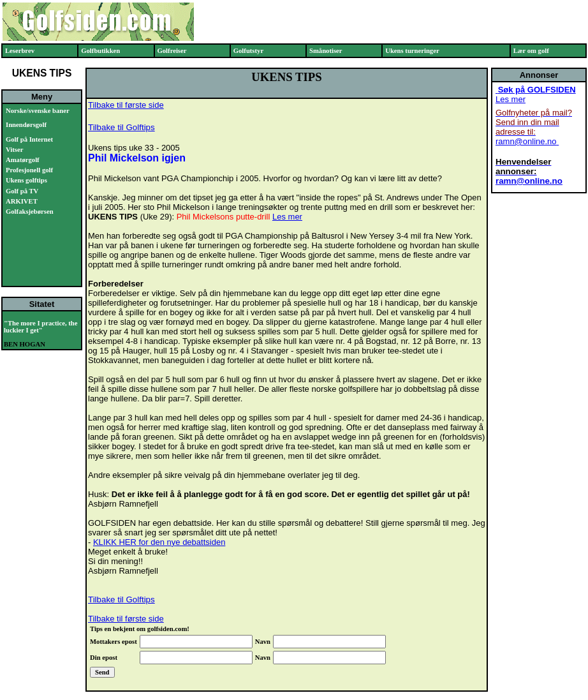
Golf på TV (22, 191)
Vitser (14, 150)
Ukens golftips (26, 180)
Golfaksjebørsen (30, 212)
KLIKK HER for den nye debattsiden (159, 542)
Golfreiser (172, 51)
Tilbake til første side (126, 105)
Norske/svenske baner (38, 111)
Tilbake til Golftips (121, 127)
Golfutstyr (248, 51)
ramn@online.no (526, 141)
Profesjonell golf (29, 170)
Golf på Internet (29, 139)
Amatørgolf (23, 160)
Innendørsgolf (26, 125)
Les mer (287, 217)
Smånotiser (326, 51)
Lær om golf (531, 51)
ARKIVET (22, 201)
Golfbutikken (100, 51)
